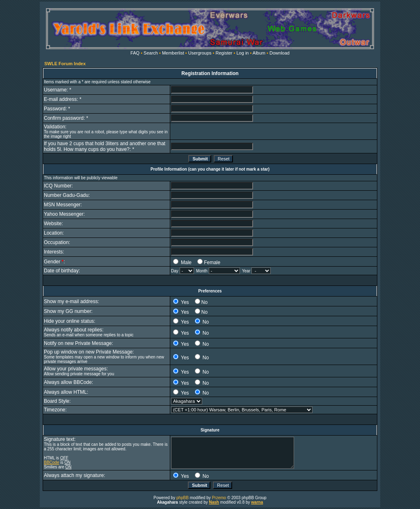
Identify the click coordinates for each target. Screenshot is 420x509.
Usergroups (200, 53)
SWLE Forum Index (65, 64)
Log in (242, 53)
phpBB (183, 498)
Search (151, 53)
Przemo (219, 498)
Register (224, 53)
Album (259, 53)
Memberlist (173, 53)
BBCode (51, 462)
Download (280, 53)
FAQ (135, 53)
